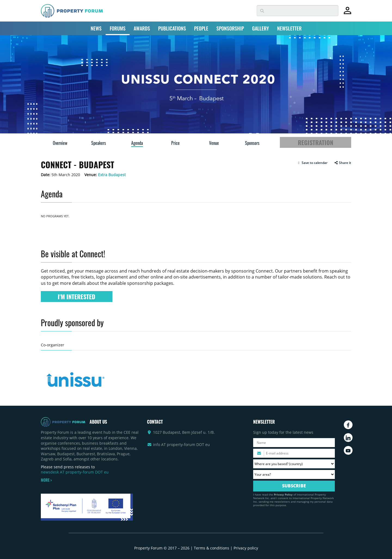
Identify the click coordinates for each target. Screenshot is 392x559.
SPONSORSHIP (230, 28)
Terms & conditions (212, 548)
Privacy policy (246, 548)
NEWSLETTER (289, 28)
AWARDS (142, 28)
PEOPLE (201, 28)
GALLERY (261, 28)
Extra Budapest (112, 175)
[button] (312, 163)
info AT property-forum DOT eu (181, 445)
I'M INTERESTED (76, 297)
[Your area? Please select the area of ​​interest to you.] (294, 474)
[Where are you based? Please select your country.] (294, 464)
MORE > (46, 480)
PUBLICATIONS (172, 28)
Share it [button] (343, 163)
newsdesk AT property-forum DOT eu (75, 472)
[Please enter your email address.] (294, 453)
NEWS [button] (96, 28)
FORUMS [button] (118, 28)
